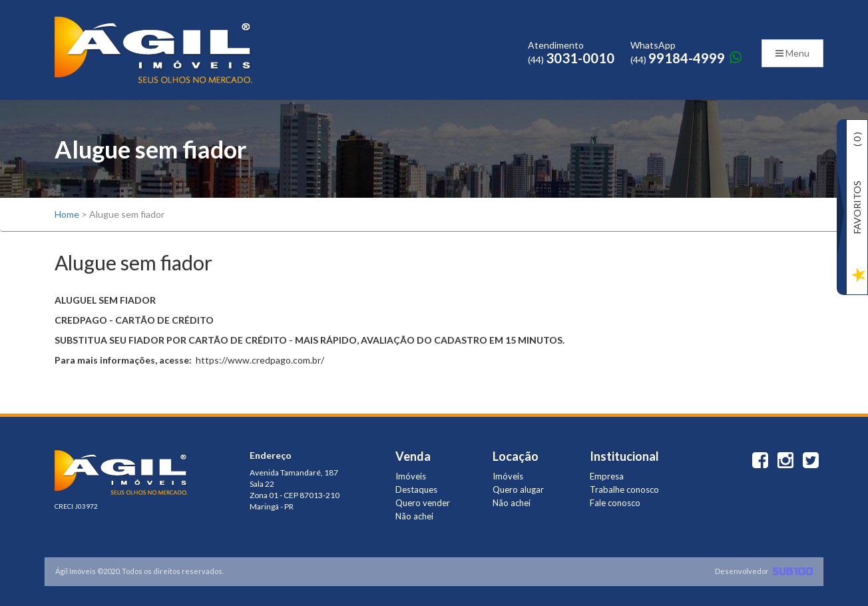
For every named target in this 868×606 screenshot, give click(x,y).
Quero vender (423, 503)
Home (67, 214)
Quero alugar (518, 489)
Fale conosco (615, 503)
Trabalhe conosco (624, 489)
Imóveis (411, 476)
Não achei (414, 516)
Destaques (416, 489)
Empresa (607, 476)
